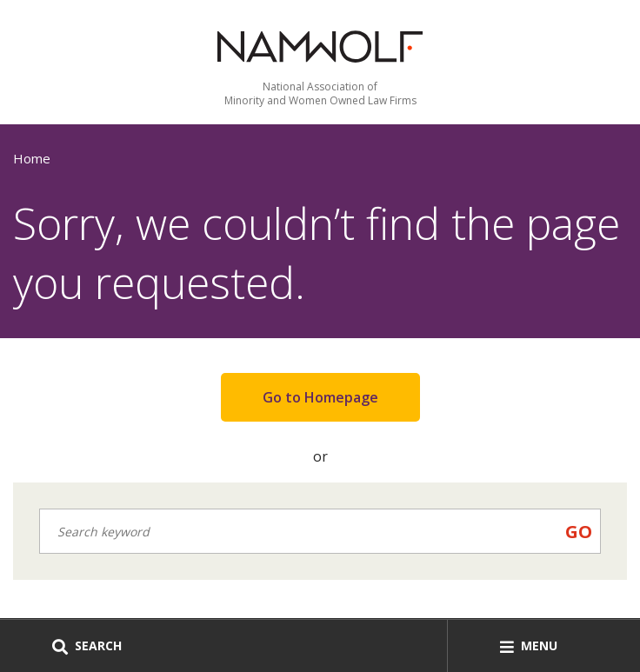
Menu (529, 645)
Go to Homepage (320, 397)
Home (32, 158)
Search (87, 645)
